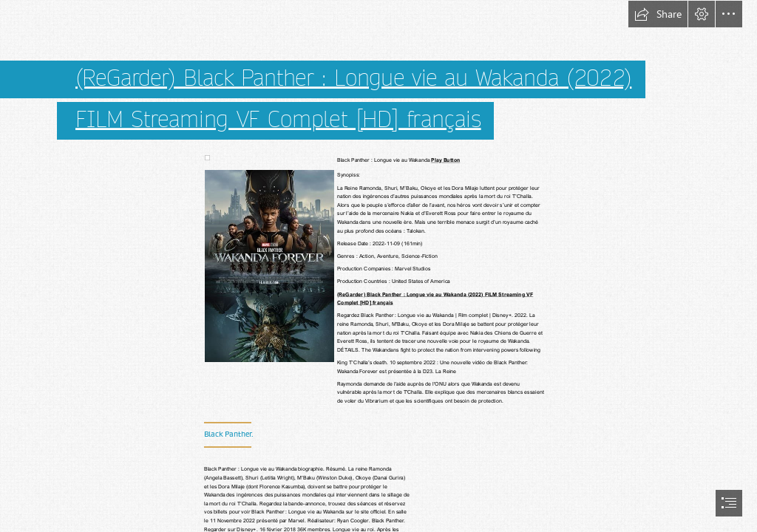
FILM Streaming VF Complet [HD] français (278, 120)
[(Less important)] (207, 157)
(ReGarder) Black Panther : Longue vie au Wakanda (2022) (353, 78)
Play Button (445, 160)
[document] (378, 266)
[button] (658, 14)
